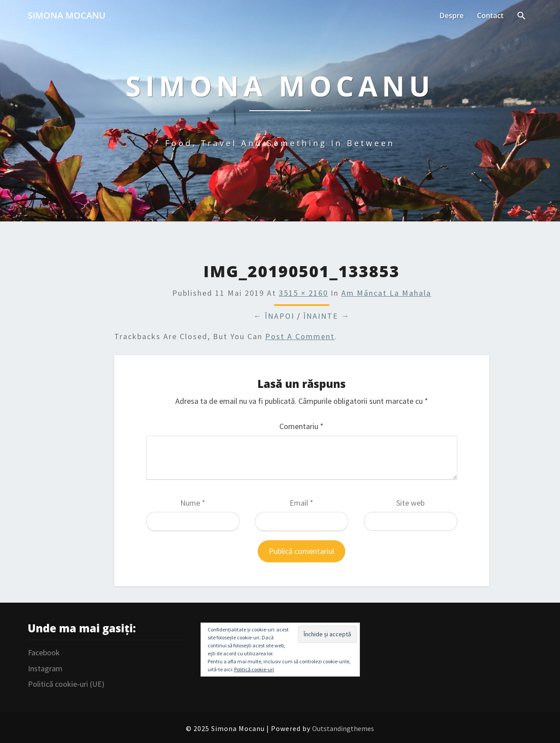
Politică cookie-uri (254, 669)
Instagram (45, 668)
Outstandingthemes (343, 728)
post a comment (300, 336)
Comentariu (301, 426)
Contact (490, 15)
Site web (410, 503)
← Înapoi (274, 316)
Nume (193, 503)
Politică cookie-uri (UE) (66, 684)
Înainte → (326, 316)
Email (301, 503)
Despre (452, 15)
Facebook (44, 652)
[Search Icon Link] (521, 16)
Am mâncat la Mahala (386, 293)
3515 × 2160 (303, 293)
